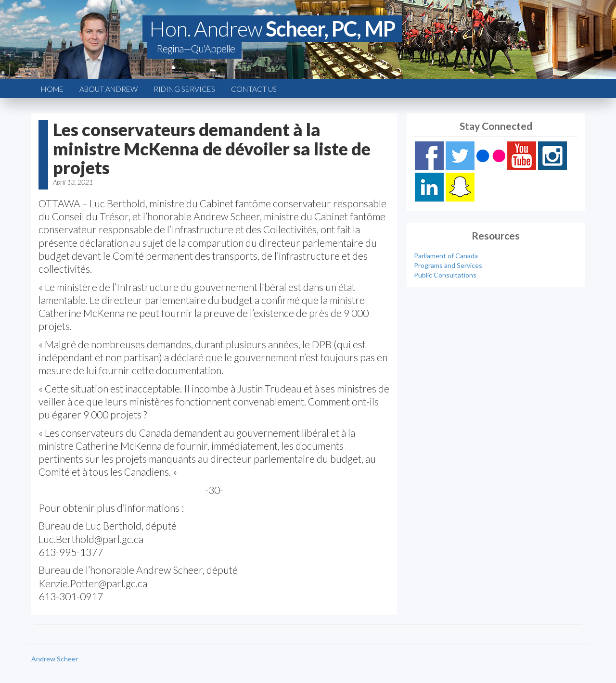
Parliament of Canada (446, 256)
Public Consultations (445, 275)
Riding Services (184, 89)
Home (52, 89)
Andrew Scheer (55, 659)
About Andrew (109, 89)
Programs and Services (448, 265)
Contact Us (254, 89)
